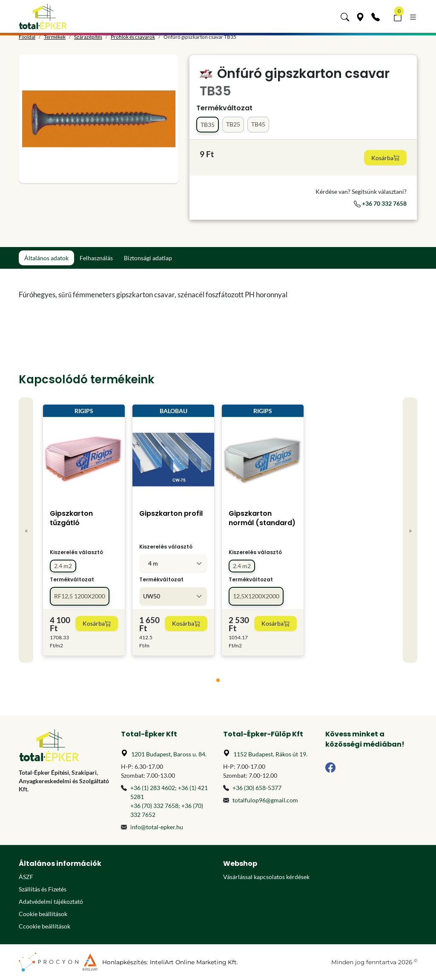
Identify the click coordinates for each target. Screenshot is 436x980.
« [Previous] (26, 530)
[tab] (218, 680)
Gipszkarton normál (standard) (262, 518)
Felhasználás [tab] (96, 258)
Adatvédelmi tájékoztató (51, 901)
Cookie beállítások (43, 914)
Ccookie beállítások (44, 926)
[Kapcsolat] (376, 16)
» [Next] (410, 530)
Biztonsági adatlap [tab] (148, 258)
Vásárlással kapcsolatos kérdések (266, 877)
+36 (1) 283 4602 (153, 788)
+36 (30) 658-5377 (257, 788)
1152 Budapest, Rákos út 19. (270, 754)
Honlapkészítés (125, 962)
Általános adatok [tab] (46, 258)
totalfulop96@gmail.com (265, 800)
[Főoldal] (43, 16)
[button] (345, 16)
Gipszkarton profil (171, 513)
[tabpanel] (167, 295)
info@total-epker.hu (157, 827)
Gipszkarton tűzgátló (71, 518)
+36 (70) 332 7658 (154, 806)
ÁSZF (26, 877)
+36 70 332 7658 (380, 203)
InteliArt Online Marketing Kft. (194, 962)
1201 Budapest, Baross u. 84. (169, 754)
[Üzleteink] (360, 16)
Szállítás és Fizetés (43, 889)
